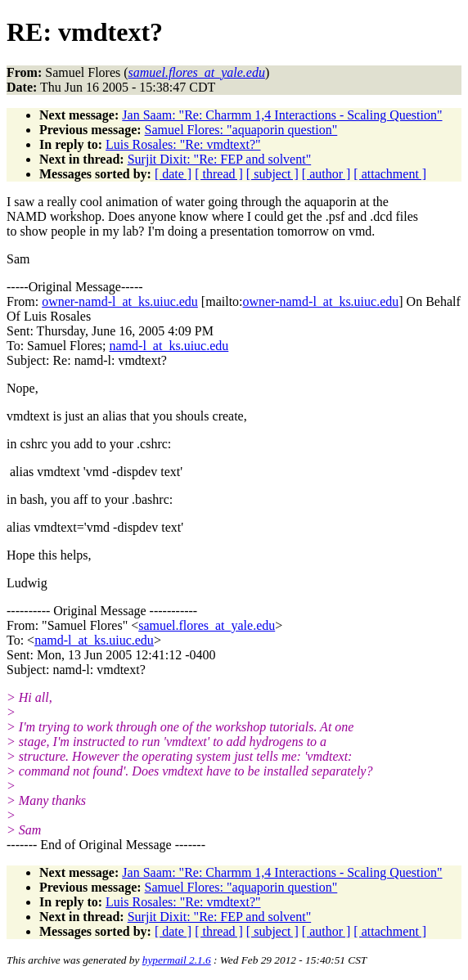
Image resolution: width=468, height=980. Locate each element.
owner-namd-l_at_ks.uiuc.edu (120, 301)
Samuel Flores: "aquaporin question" (241, 130)
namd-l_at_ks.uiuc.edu (169, 346)
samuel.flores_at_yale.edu (207, 625)
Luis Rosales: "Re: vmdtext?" (183, 144)
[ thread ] (219, 174)
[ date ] (173, 174)
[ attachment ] (390, 174)
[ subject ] (272, 174)
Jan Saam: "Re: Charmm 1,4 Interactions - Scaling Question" (282, 115)
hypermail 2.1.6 (177, 960)
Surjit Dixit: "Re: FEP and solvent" (219, 159)
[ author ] (326, 174)
